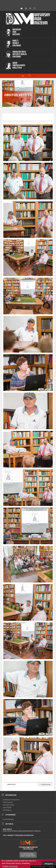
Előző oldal (45, 785)
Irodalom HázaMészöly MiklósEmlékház (16, 55)
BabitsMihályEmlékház (13, 44)
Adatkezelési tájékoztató (11, 800)
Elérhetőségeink (8, 819)
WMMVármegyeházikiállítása (15, 66)
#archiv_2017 (11, 784)
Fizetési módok (8, 802)
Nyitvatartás (7, 810)
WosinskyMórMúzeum (13, 33)
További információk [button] (10, 866)
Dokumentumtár (8, 805)
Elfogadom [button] (49, 864)
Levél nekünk (7, 808)
